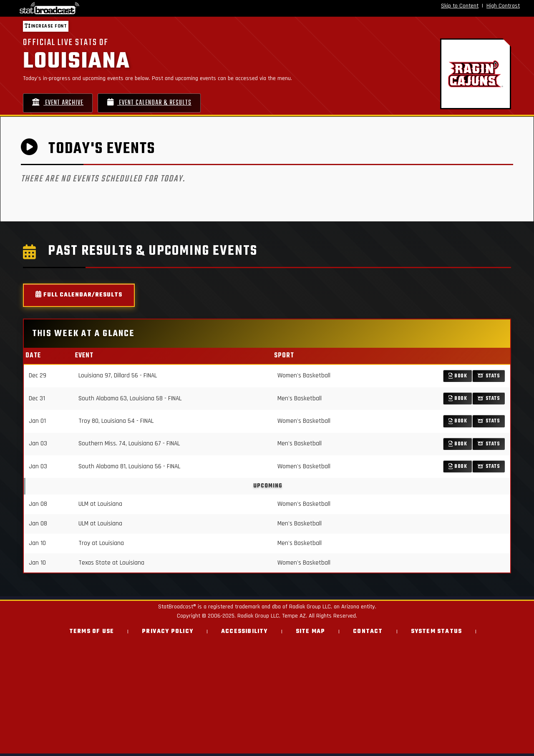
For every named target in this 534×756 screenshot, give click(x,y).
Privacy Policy (168, 634)
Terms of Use (92, 634)
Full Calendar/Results (79, 298)
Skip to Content (460, 6)
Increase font (46, 26)
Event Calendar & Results (162, 104)
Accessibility (244, 634)
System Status (437, 634)
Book (458, 378)
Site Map (311, 634)
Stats (489, 378)
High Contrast (503, 6)
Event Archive (62, 104)
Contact (368, 634)
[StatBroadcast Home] (93, 8)
